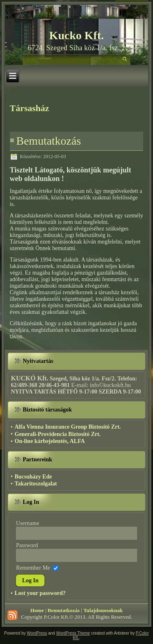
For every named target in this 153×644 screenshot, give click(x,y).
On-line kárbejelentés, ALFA (50, 441)
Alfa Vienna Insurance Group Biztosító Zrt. (68, 427)
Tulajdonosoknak (103, 610)
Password (27, 545)
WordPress (37, 633)
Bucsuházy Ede (33, 477)
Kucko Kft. (77, 35)
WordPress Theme (73, 633)
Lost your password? (40, 593)
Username (28, 523)
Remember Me (33, 567)
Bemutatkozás (49, 141)
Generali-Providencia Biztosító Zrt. (58, 434)
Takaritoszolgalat (36, 484)
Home (37, 610)
